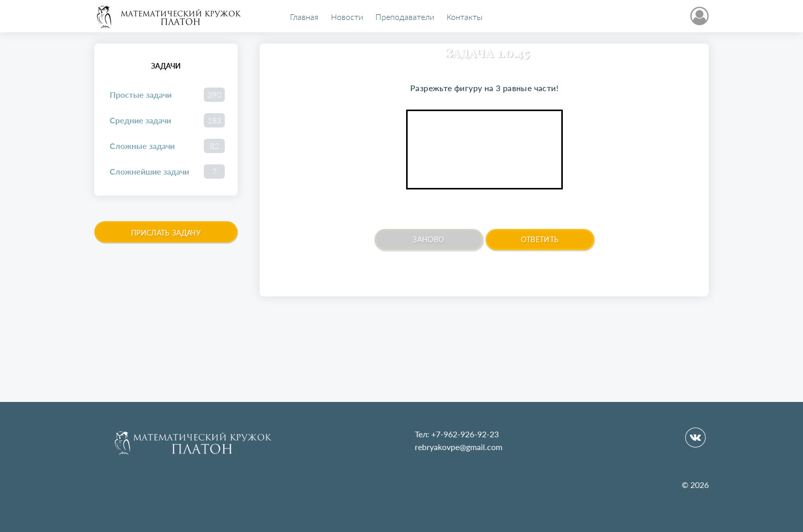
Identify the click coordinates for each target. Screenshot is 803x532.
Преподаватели (405, 17)
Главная (304, 17)
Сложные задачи (167, 146)
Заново (428, 239)
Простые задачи (167, 95)
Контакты (464, 17)
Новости (347, 17)
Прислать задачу (166, 233)
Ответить (540, 239)
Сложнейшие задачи (167, 172)
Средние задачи (167, 120)
